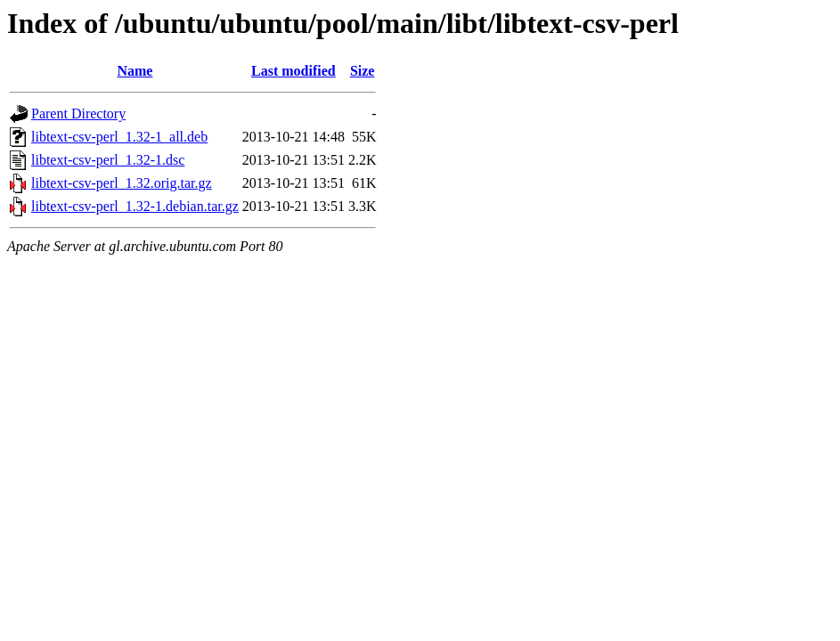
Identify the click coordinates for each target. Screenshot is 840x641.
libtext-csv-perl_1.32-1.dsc (108, 160)
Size (363, 71)
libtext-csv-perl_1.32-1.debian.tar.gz (135, 206)
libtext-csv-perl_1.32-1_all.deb (119, 137)
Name (135, 71)
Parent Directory (78, 114)
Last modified (294, 71)
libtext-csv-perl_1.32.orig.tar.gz (122, 183)
